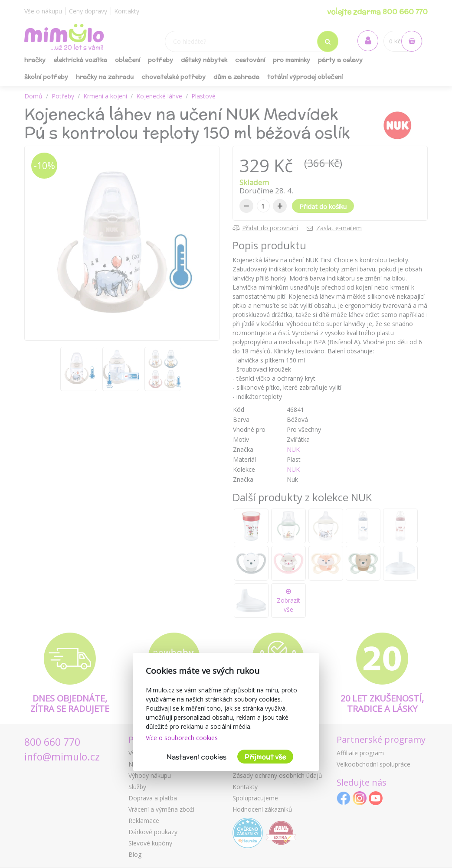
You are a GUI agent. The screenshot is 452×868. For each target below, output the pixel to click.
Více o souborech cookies (182, 738)
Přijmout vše (265, 757)
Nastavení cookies (197, 757)
